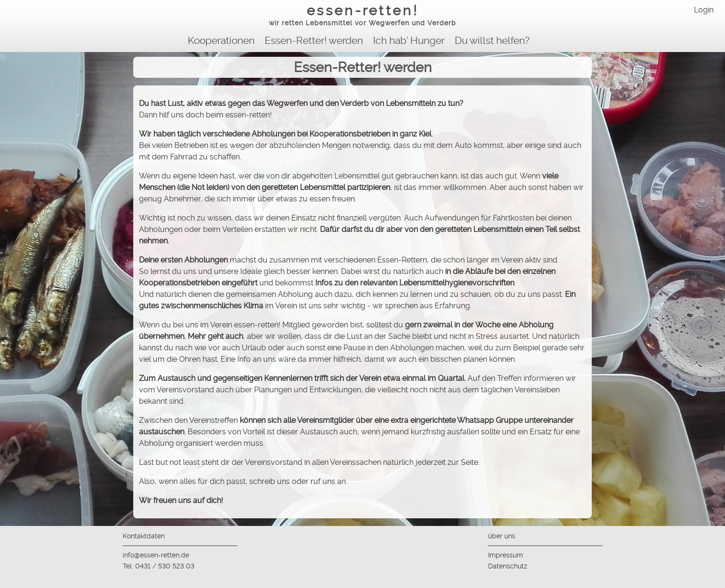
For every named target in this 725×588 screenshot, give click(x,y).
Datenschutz (508, 566)
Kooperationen (221, 41)
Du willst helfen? (492, 41)
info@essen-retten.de (156, 555)
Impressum (506, 555)
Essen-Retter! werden (314, 41)
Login (704, 10)
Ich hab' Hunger (409, 41)
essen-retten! (362, 16)
